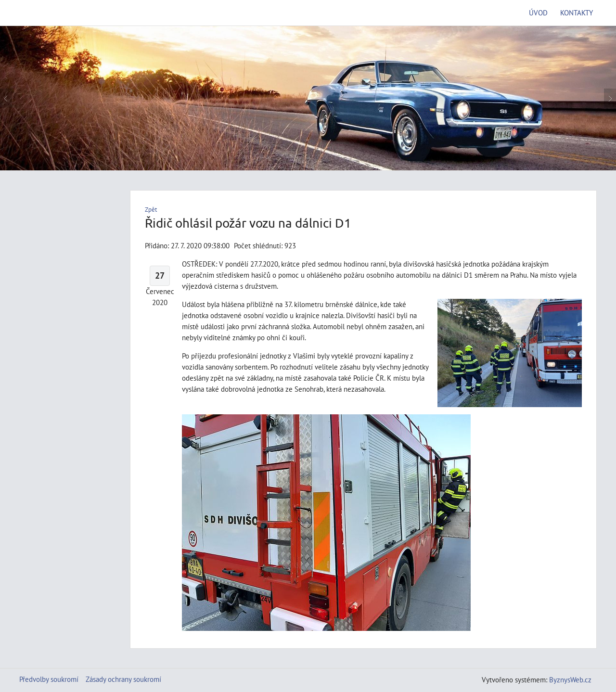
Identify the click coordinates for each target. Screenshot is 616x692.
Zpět (151, 210)
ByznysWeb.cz (570, 679)
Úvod (538, 13)
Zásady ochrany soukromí (123, 679)
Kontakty (577, 13)
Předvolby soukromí (49, 679)
